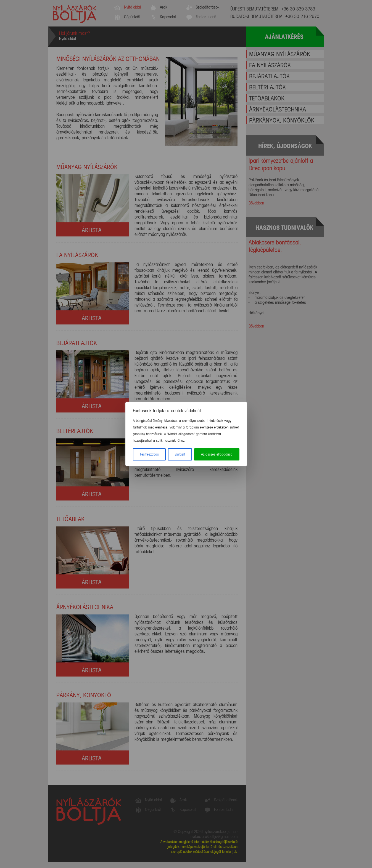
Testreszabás (149, 454)
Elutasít (180, 454)
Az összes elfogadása (217, 454)
